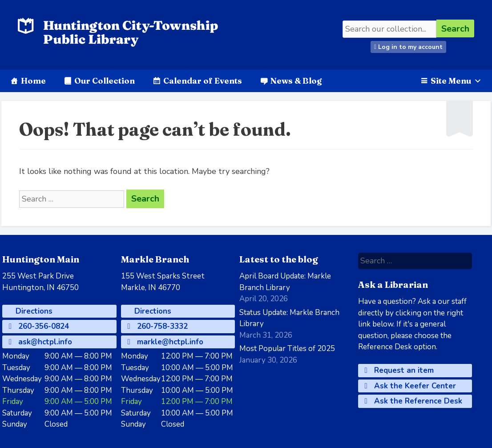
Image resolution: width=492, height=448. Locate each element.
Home (33, 81)
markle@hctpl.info (165, 342)
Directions (33, 311)
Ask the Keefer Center (410, 386)
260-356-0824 (39, 326)
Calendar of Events (203, 81)
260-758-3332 (158, 326)
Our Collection (105, 81)
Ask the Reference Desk (413, 401)
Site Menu (456, 81)
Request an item (399, 370)
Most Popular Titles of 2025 (287, 349)
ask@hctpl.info (40, 342)
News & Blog (296, 81)
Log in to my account (408, 47)
